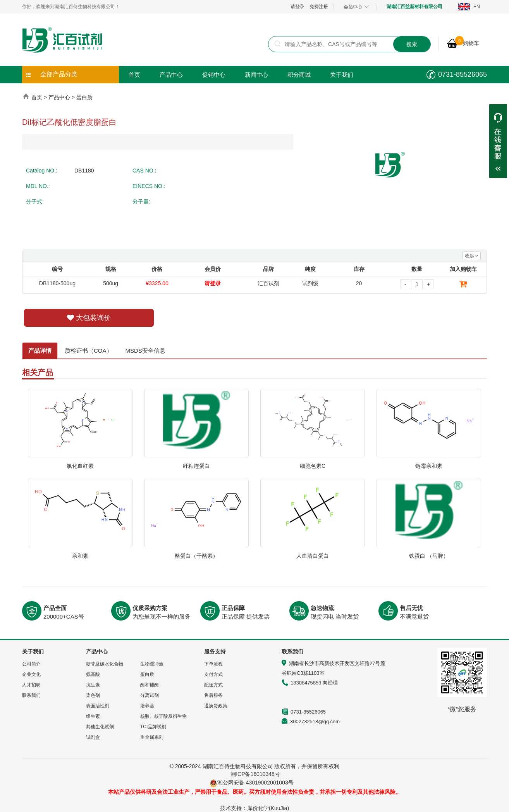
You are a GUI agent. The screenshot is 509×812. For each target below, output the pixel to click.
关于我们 (342, 75)
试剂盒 (93, 737)
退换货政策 (216, 706)
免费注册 (319, 7)
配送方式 (213, 685)
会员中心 (356, 7)
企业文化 (31, 674)
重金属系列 (152, 737)
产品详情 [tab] (40, 351)
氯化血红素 (80, 466)
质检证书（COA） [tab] (89, 351)
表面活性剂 (98, 706)
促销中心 (214, 75)
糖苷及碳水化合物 (105, 664)
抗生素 (93, 685)
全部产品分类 (59, 74)
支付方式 (213, 674)
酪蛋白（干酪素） (196, 556)
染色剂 (93, 695)
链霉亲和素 (429, 466)
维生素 (93, 716)
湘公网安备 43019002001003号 (258, 783)
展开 (498, 141)
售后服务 (213, 695)
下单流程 (213, 664)
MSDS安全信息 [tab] (145, 351)
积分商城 (299, 75)
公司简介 (31, 664)
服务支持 (215, 652)
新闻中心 (256, 75)
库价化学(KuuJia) (268, 808)
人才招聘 (31, 685)
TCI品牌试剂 (153, 727)
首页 (134, 75)
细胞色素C (313, 466)
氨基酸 (93, 674)
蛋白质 (84, 97)
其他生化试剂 (100, 727)
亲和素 (80, 556)
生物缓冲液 (152, 664)
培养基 (147, 706)
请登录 (297, 7)
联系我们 (31, 695)
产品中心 (171, 75)
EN (477, 7)
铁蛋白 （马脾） (429, 556)
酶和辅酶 (150, 685)
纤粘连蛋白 (196, 466)
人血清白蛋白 (313, 556)
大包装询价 (89, 318)
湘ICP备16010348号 (255, 774)
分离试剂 (150, 695)
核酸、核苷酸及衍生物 (163, 716)
